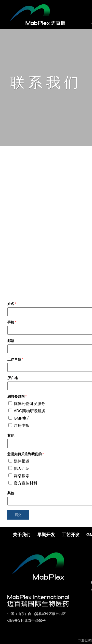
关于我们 (22, 535)
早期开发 (46, 535)
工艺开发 (71, 535)
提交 (18, 515)
